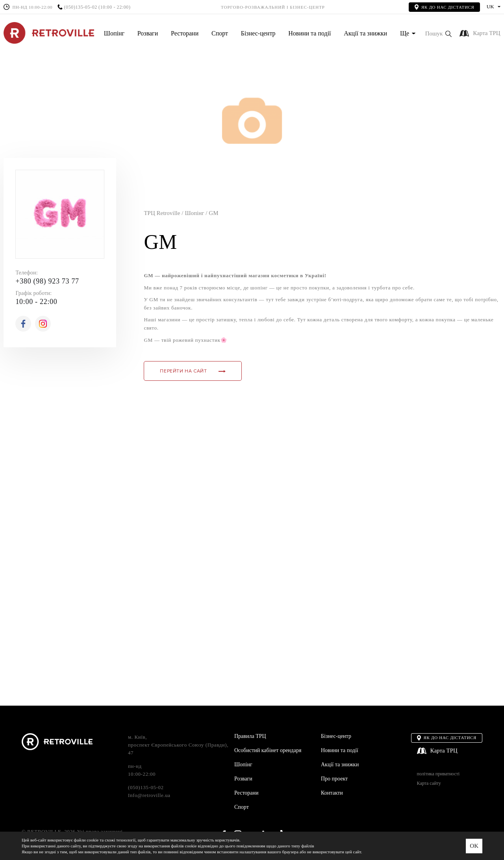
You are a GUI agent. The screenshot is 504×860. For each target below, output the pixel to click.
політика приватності (438, 774)
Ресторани (185, 33)
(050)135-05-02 (80, 7)
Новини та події (309, 33)
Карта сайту (429, 783)
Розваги (148, 33)
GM (213, 213)
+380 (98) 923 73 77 (47, 281)
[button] (439, 34)
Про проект (334, 779)
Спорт (220, 33)
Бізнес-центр (258, 33)
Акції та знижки (365, 33)
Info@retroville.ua (149, 795)
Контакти (332, 793)
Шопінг (114, 33)
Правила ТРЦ (250, 736)
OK (474, 846)
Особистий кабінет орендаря (268, 750)
